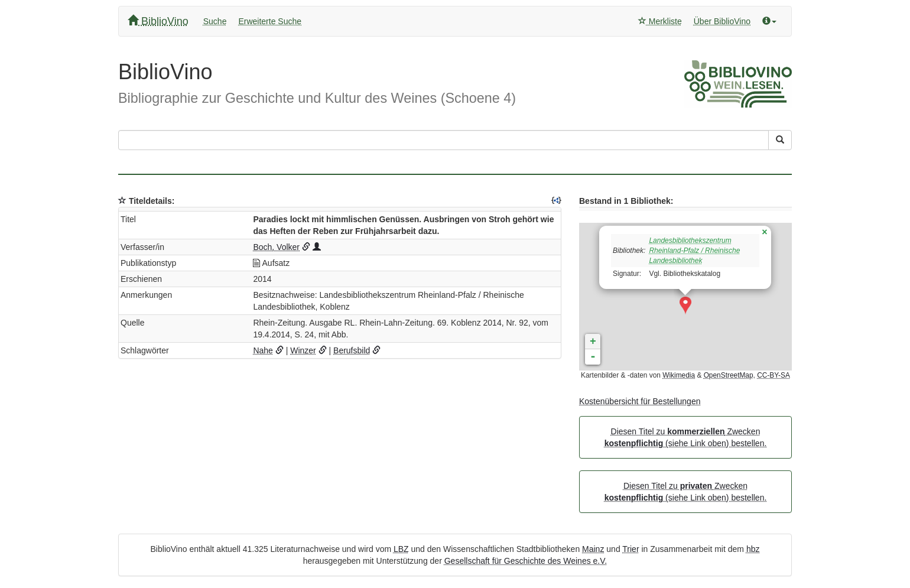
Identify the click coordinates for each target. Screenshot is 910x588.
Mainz (593, 549)
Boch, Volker (276, 247)
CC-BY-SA (773, 375)
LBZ (401, 549)
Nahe (263, 350)
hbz (753, 549)
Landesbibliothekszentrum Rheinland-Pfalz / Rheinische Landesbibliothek (694, 251)
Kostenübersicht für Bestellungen (640, 401)
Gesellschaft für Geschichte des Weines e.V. (526, 561)
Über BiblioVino (722, 21)
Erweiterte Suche (270, 21)
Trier (630, 549)
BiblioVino (158, 21)
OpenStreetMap (729, 375)
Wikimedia (679, 375)
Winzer (303, 350)
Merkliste (660, 21)
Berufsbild (352, 350)
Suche (215, 21)
